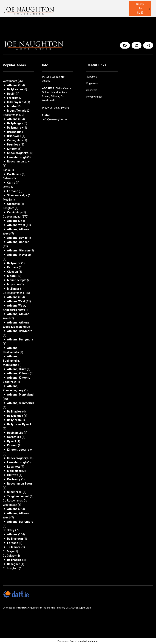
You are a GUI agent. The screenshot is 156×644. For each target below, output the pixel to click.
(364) (16, 85)
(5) (17, 123)
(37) (13, 115)
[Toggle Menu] (150, 9)
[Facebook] (125, 45)
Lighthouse (92, 641)
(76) (13, 81)
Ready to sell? (140, 8)
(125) (16, 293)
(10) (14, 106)
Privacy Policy (94, 97)
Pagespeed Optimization (70, 641)
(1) (13, 94)
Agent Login (85, 608)
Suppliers (92, 77)
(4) (20, 373)
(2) (15, 98)
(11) (19, 225)
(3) (19, 157)
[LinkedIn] (137, 45)
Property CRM (64, 608)
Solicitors (92, 90)
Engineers (92, 83)
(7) (16, 467)
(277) (16, 217)
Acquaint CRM (35, 608)
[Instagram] (148, 45)
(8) (14, 149)
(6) (17, 89)
